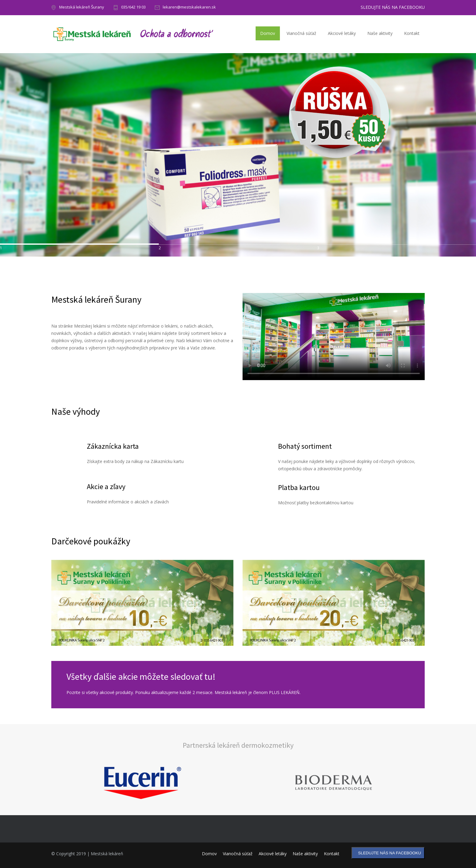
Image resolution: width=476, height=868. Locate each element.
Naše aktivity (380, 33)
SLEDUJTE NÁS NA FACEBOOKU (393, 7)
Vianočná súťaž (301, 33)
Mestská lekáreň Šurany (82, 7)
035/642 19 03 (133, 7)
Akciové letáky (342, 33)
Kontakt (412, 33)
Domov (268, 33)
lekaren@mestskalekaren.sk (189, 7)
